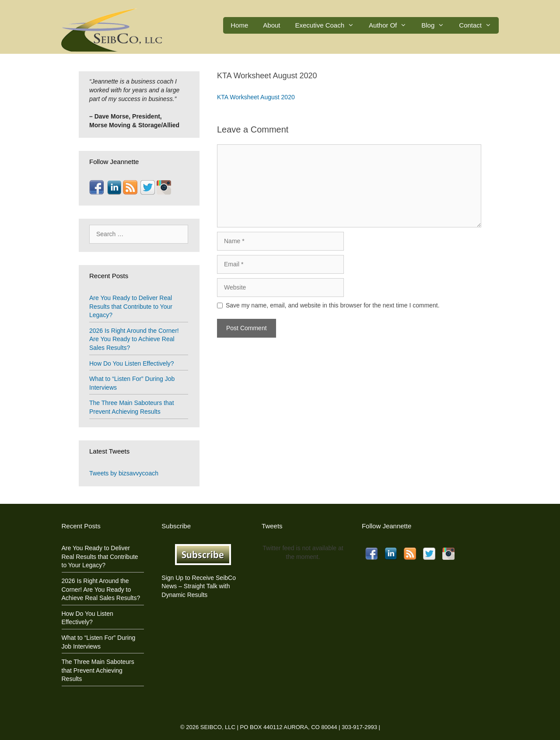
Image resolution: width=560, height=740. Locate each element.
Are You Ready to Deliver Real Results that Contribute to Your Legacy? (131, 306)
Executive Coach (329, 25)
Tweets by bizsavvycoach (124, 473)
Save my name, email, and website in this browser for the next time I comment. (333, 305)
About (271, 25)
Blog (436, 25)
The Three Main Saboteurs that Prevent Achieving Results (98, 670)
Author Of (391, 25)
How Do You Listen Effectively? (132, 363)
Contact (479, 25)
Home (239, 25)
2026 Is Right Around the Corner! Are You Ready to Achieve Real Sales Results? (134, 339)
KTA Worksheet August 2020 (256, 97)
